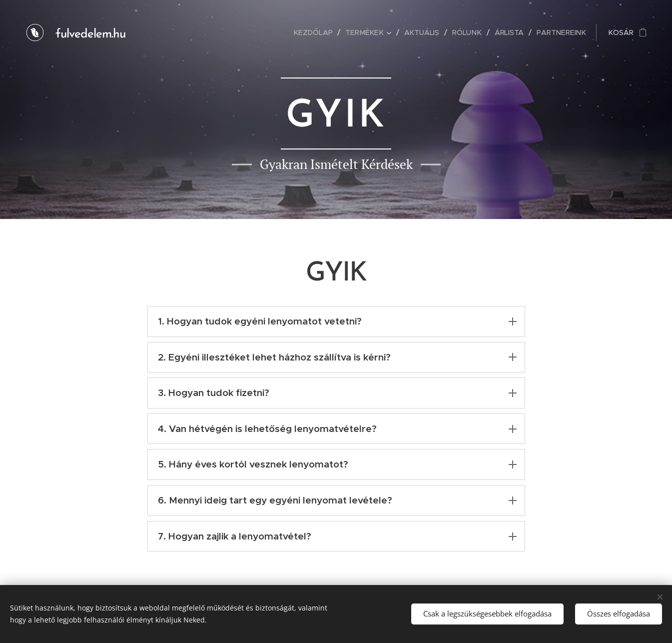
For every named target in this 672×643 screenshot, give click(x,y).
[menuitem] (319, 32)
